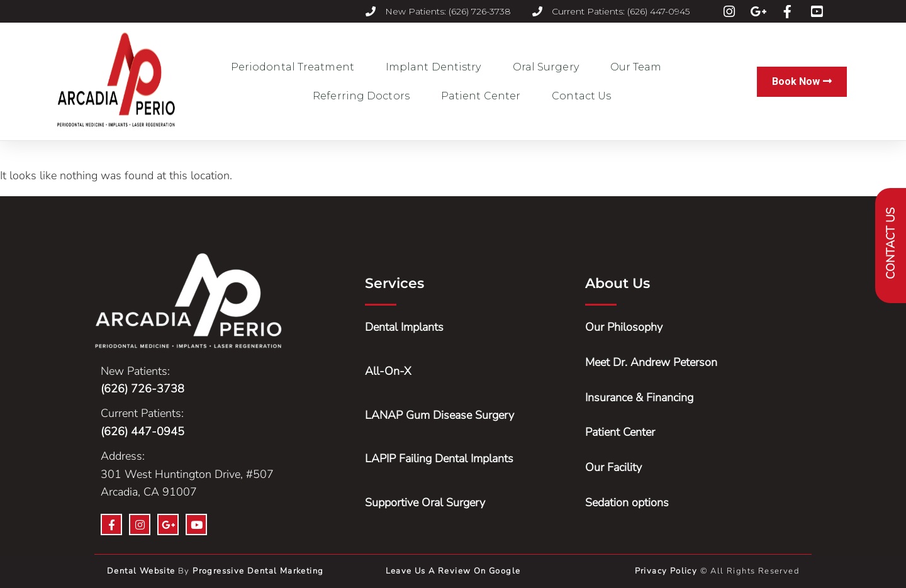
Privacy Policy (668, 571)
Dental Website (141, 571)
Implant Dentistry (437, 67)
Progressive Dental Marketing (258, 571)
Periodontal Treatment (296, 67)
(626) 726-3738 (143, 389)
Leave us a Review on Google (453, 571)
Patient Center (484, 96)
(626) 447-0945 (143, 431)
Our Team (639, 67)
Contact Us (581, 96)
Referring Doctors (364, 96)
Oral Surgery (549, 67)
